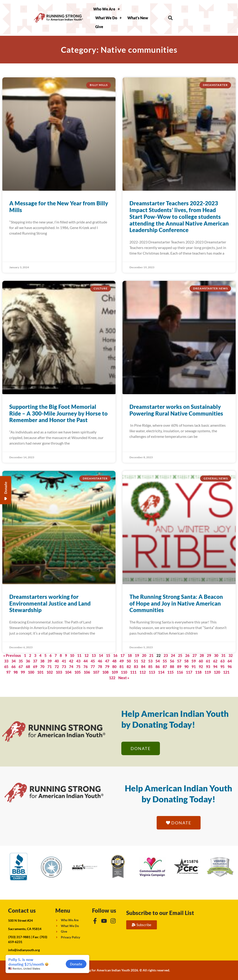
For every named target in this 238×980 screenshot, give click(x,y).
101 (40, 672)
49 (122, 661)
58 (186, 661)
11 (79, 655)
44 (86, 661)
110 (124, 672)
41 (64, 661)
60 (201, 661)
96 (230, 667)
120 (217, 672)
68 (28, 667)
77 (93, 667)
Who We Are (106, 9)
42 (71, 661)
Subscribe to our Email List (160, 913)
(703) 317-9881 (19, 937)
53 (150, 661)
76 (86, 667)
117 (189, 672)
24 (173, 655)
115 (170, 672)
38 (42, 661)
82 (129, 667)
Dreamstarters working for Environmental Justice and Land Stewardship (50, 603)
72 (57, 667)
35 (21, 661)
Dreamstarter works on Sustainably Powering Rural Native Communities (176, 410)
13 (94, 655)
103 (59, 672)
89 (179, 667)
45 (93, 661)
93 (208, 667)
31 (223, 655)
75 (78, 667)
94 (215, 667)
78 (100, 667)
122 (112, 678)
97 (8, 672)
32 (231, 655)
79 (107, 667)
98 (16, 672)
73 (64, 667)
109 (115, 672)
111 (133, 672)
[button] (170, 18)
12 (86, 655)
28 (202, 655)
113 (152, 672)
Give (99, 27)
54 (158, 661)
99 (23, 672)
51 (136, 661)
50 (129, 661)
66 (13, 667)
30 (216, 655)
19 (137, 655)
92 (201, 667)
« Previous (12, 655)
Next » (124, 678)
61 (208, 661)
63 (222, 661)
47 (107, 661)
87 (165, 667)
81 (122, 667)
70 (42, 667)
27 (195, 655)
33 (6, 661)
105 (78, 672)
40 (57, 661)
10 (72, 655)
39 (50, 661)
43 (78, 661)
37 (35, 661)
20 (144, 655)
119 (208, 672)
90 (186, 667)
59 (194, 661)
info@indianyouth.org (24, 950)
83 (136, 667)
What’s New (138, 18)
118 (198, 672)
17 (122, 655)
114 (161, 672)
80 (114, 667)
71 (50, 667)
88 (172, 667)
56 (172, 661)
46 (100, 661)
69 (35, 667)
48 (114, 661)
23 (166, 655)
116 (180, 672)
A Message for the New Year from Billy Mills (59, 206)
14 (101, 655)
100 (31, 672)
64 (230, 661)
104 (68, 672)
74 (71, 667)
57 (179, 661)
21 (151, 655)
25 (180, 655)
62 (215, 661)
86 (158, 667)
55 (165, 661)
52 (143, 661)
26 (187, 655)
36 (28, 661)
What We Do (108, 18)
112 (143, 672)
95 (222, 667)
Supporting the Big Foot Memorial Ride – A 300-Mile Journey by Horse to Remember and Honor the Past (58, 413)
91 (194, 667)
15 (108, 655)
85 (150, 667)
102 (50, 672)
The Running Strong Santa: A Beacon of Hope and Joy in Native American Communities (176, 603)
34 (13, 661)
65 (6, 667)
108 (105, 672)
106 (87, 672)
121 (226, 672)
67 (21, 667)
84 (143, 667)
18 (130, 655)
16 (115, 655)
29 (209, 655)
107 (96, 672)
